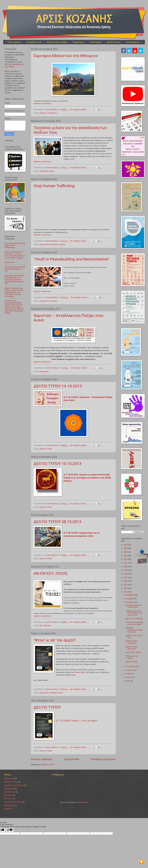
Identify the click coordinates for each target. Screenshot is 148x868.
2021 (126, 563)
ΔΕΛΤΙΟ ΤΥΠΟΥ (46, 449)
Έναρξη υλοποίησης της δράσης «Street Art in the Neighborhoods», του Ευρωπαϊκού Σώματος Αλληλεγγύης (14, 292)
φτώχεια (62, 244)
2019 (126, 570)
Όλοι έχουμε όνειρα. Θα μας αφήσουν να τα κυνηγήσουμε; (15, 245)
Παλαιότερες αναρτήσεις (103, 759)
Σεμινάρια (53, 301)
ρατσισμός (47, 626)
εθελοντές (44, 113)
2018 (126, 574)
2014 (126, 588)
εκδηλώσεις (44, 372)
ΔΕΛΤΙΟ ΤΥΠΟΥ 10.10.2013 (57, 464)
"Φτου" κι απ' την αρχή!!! (55, 640)
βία (41, 626)
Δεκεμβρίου (130, 595)
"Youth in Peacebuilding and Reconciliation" (71, 259)
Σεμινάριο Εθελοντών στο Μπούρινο (66, 56)
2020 (126, 567)
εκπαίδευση (53, 113)
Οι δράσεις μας (34, 42)
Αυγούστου (130, 670)
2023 (126, 556)
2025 (126, 548)
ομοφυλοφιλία (9, 805)
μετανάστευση (9, 792)
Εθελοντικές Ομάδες (57, 42)
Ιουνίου (129, 677)
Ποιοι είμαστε (14, 42)
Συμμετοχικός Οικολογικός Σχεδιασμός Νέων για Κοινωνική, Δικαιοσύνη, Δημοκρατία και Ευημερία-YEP (14, 280)
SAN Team (8, 795)
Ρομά (52, 171)
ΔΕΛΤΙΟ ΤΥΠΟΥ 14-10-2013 (58, 386)
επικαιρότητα (9, 789)
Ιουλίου (129, 674)
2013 (126, 592)
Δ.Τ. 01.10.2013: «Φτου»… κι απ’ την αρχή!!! (77, 721)
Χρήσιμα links (10, 262)
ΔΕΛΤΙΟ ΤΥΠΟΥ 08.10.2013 (57, 522)
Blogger (85, 802)
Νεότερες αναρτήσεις (42, 759)
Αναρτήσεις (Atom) (48, 764)
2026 (126, 545)
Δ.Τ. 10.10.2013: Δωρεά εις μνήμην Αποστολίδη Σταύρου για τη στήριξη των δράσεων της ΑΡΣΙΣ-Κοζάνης (88, 478)
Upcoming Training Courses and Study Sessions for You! (15, 269)
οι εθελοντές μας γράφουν (14, 785)
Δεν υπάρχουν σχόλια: (78, 109)
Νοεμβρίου (130, 599)
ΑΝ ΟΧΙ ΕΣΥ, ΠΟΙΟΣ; (51, 573)
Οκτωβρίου (130, 602)
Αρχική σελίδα (72, 759)
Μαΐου (128, 681)
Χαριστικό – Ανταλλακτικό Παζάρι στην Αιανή (134, 630)
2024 (126, 552)
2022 (126, 559)
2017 (126, 577)
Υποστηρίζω (95, 42)
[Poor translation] (10, 830)
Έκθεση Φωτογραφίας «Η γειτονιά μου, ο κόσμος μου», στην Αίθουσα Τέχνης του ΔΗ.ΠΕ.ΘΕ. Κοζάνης (15, 255)
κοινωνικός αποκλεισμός (49, 244)
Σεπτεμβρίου (131, 666)
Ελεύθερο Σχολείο (56, 693)
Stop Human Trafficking (54, 186)
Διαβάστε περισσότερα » (43, 103)
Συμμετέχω (78, 42)
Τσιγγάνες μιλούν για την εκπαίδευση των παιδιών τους (134, 613)
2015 (126, 585)
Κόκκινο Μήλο (80, 672)
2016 (126, 581)
